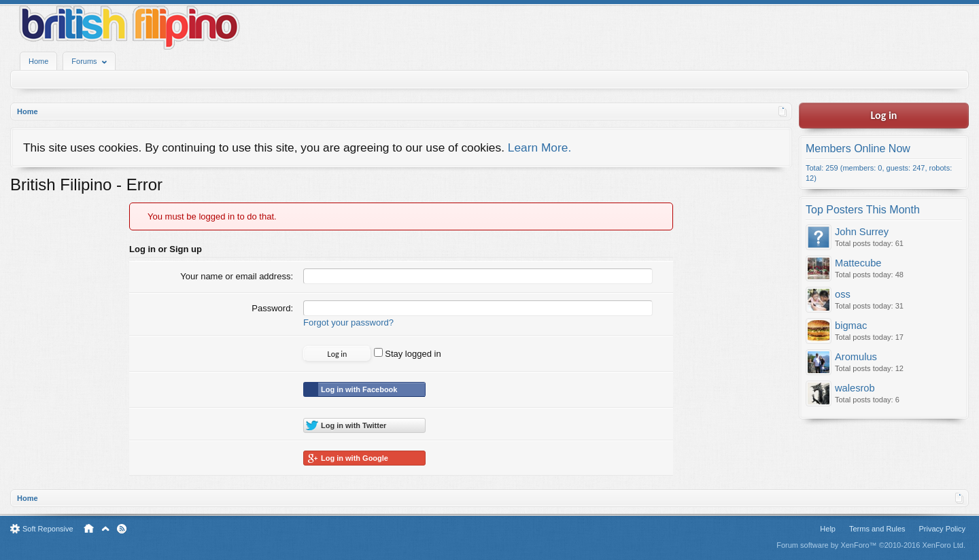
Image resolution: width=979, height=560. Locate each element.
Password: (272, 308)
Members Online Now (858, 148)
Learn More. (539, 147)
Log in (884, 115)
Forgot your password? (348, 322)
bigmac (851, 326)
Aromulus (856, 357)
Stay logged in (408, 354)
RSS (122, 529)
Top (105, 529)
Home (38, 61)
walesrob (855, 388)
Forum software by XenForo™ (871, 545)
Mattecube (858, 263)
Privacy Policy (942, 529)
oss (843, 294)
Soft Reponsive (48, 529)
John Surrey (862, 232)
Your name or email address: (237, 276)
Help (828, 529)
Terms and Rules (877, 529)
